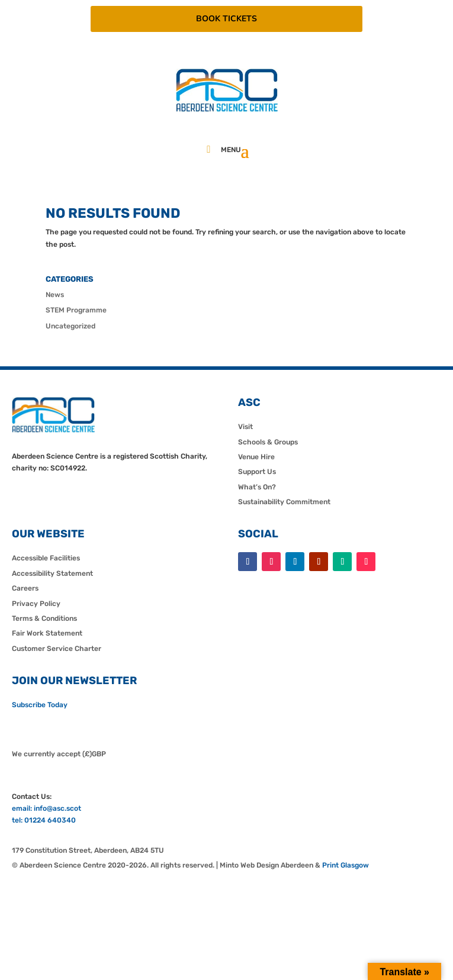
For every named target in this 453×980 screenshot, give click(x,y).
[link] (227, 109)
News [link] (55, 295)
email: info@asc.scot (46, 808)
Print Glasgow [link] (346, 865)
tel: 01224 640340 (44, 820)
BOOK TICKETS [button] (226, 19)
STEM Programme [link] (76, 310)
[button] (245, 150)
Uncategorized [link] (70, 326)
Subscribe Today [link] (40, 705)
